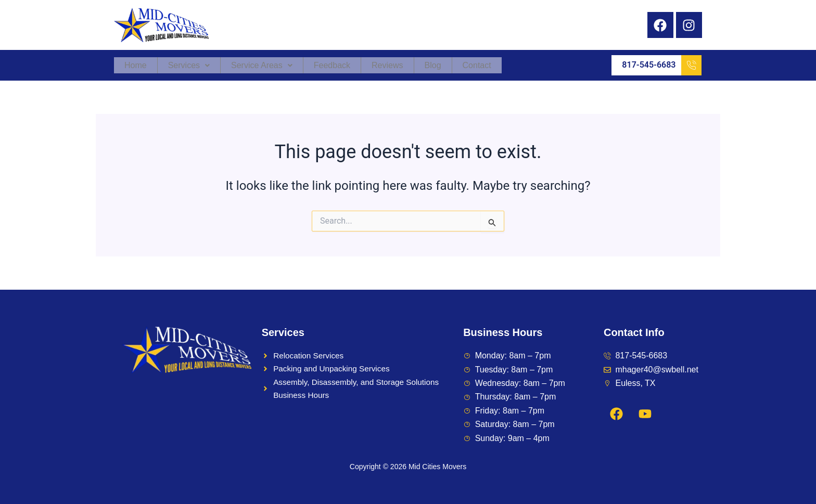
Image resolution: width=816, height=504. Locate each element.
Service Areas (262, 66)
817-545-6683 (662, 65)
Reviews (387, 66)
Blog (433, 66)
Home (136, 66)
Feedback (332, 66)
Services (189, 66)
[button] (189, 66)
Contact (477, 66)
